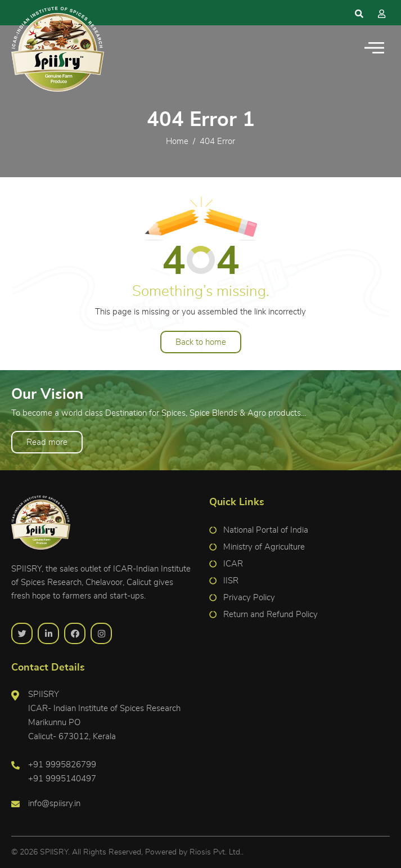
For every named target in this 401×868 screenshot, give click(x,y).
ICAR (233, 564)
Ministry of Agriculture (264, 547)
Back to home (201, 342)
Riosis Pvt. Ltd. (216, 852)
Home (177, 141)
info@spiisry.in (54, 804)
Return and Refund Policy (271, 615)
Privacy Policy (249, 598)
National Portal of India (266, 530)
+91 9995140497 (62, 779)
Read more (47, 442)
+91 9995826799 (62, 765)
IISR (231, 581)
